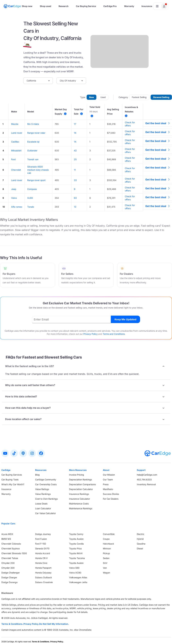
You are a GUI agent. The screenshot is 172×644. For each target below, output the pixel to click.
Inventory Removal (146, 484)
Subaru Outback (44, 577)
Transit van (33, 159)
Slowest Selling (161, 97)
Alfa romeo (17, 207)
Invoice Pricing (77, 475)
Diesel (140, 549)
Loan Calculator (43, 508)
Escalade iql (33, 142)
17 (75, 124)
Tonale (31, 207)
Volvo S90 (74, 568)
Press (106, 484)
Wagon (106, 573)
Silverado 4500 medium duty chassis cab (38, 170)
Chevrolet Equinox (11, 549)
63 (75, 198)
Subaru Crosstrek (44, 582)
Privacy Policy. (31, 624)
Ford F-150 (41, 544)
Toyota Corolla (76, 544)
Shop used (45, 6)
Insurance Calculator (79, 499)
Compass (32, 189)
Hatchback (108, 544)
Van (105, 568)
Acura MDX (7, 534)
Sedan (106, 558)
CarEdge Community (46, 480)
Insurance (147, 6)
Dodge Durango (9, 582)
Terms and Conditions (114, 334)
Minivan (107, 549)
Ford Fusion (41, 539)
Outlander (32, 151)
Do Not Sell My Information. (54, 624)
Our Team (108, 480)
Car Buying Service (86, 6)
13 (75, 207)
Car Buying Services (12, 475)
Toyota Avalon (76, 539)
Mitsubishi (16, 151)
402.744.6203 (144, 480)
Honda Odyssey (43, 573)
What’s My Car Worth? (13, 484)
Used (103, 97)
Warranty (129, 6)
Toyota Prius (75, 549)
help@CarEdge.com (147, 475)
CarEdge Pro (110, 6)
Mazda (15, 124)
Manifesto (108, 489)
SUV (105, 563)
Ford (13, 159)
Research (64, 6)
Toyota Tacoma (77, 558)
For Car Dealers (111, 499)
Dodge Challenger (11, 573)
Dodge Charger (9, 577)
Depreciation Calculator (81, 489)
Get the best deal (157, 123)
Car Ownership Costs (46, 484)
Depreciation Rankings (80, 480)
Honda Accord (43, 553)
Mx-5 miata (33, 124)
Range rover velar (36, 133)
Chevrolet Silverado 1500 (14, 553)
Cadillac (15, 142)
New (92, 97)
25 (75, 159)
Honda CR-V (41, 558)
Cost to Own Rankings (46, 499)
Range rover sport (36, 180)
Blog (37, 475)
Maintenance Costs (79, 504)
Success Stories (111, 494)
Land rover (17, 133)
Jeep (14, 189)
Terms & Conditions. (12, 624)
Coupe (106, 539)
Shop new (27, 6)
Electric (141, 534)
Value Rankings (43, 494)
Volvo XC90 (75, 573)
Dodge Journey (43, 534)
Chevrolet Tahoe (10, 558)
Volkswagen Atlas (78, 577)
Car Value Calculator (45, 513)
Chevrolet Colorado (11, 544)
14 (75, 133)
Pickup (106, 553)
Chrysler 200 (8, 563)
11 (75, 170)
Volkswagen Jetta (78, 582)
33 (75, 180)
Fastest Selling (139, 97)
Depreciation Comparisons (82, 484)
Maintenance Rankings (81, 508)
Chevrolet (16, 170)
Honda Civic (41, 563)
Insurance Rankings (79, 494)
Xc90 (30, 198)
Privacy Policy (90, 334)
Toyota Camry (76, 534)
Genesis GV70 (42, 549)
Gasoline (141, 544)
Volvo (14, 198)
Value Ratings (42, 489)
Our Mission (109, 475)
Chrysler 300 (8, 568)
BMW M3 (6, 539)
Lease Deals (41, 504)
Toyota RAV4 (76, 553)
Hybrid (140, 539)
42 (75, 151)
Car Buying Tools (10, 480)
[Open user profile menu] (161, 6)
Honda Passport (43, 568)
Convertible (109, 534)
